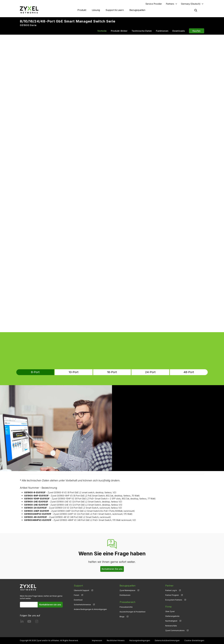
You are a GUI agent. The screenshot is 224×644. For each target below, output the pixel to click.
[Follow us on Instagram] (37, 622)
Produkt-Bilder (119, 31)
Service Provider (154, 4)
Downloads (179, 31)
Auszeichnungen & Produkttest (132, 612)
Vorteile (102, 31)
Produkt (82, 10)
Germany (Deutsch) (191, 4)
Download (78, 600)
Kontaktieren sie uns (50, 605)
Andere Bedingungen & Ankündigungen (90, 609)
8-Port (49, 372)
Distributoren (125, 595)
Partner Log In (171, 590)
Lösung (96, 10)
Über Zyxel (170, 612)
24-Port (144, 372)
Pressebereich (127, 602)
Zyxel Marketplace (127, 590)
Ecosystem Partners (174, 600)
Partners (170, 4)
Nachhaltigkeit (171, 621)
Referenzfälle (171, 626)
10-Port (80, 372)
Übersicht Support (81, 590)
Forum (76, 595)
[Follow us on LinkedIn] (22, 622)
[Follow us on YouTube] (29, 622)
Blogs (122, 616)
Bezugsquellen (137, 10)
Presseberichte (126, 607)
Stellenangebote (172, 616)
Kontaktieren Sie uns (112, 569)
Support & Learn (115, 10)
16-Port (112, 372)
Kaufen (197, 31)
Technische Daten (142, 31)
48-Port (175, 372)
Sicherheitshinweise (82, 605)
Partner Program (172, 595)
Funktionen (162, 31)
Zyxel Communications (175, 630)
